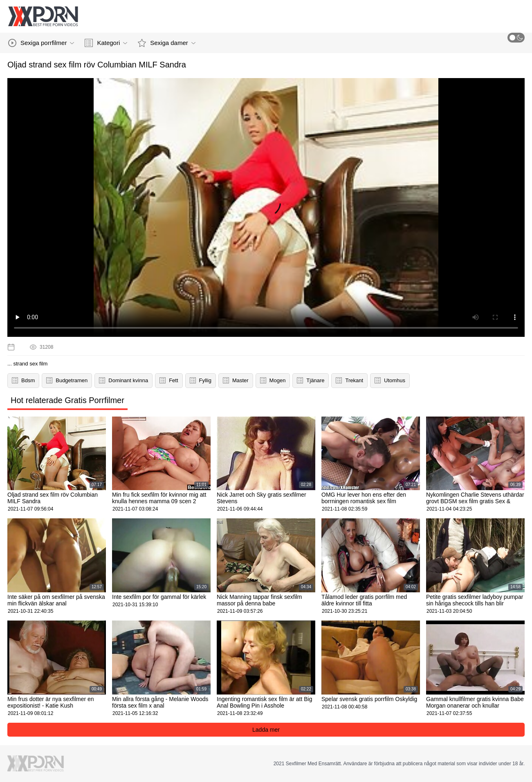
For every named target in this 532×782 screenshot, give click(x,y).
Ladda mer (266, 730)
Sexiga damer (167, 43)
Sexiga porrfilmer (41, 43)
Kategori (106, 43)
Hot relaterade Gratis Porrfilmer (67, 400)
